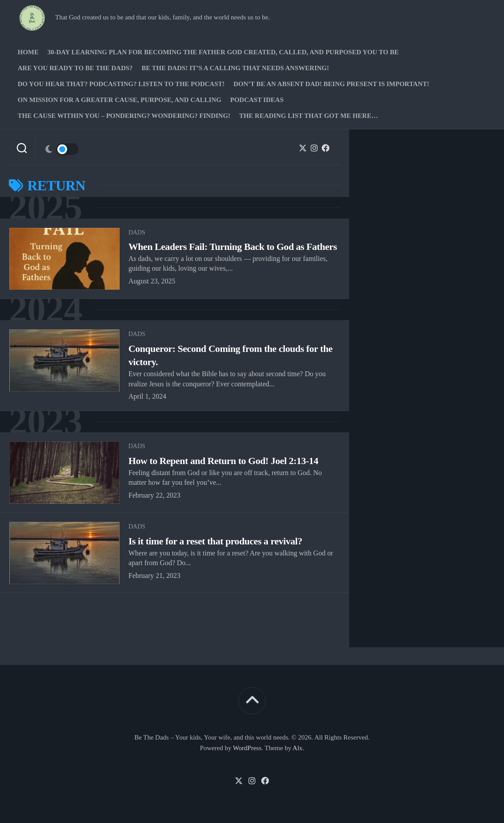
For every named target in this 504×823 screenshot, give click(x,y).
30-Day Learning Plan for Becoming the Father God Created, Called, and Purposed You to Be (223, 52)
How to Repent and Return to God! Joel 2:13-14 (223, 461)
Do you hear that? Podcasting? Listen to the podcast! (121, 84)
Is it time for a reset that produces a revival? (215, 541)
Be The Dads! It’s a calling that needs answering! (235, 68)
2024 (45, 310)
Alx (298, 748)
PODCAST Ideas (257, 100)
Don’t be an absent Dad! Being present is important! (331, 84)
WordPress (247, 748)
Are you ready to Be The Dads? (75, 68)
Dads (137, 232)
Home (28, 52)
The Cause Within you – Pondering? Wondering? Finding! (124, 116)
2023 (45, 422)
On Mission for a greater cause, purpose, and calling (119, 100)
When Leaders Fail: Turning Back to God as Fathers (233, 247)
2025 (45, 208)
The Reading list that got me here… (309, 116)
